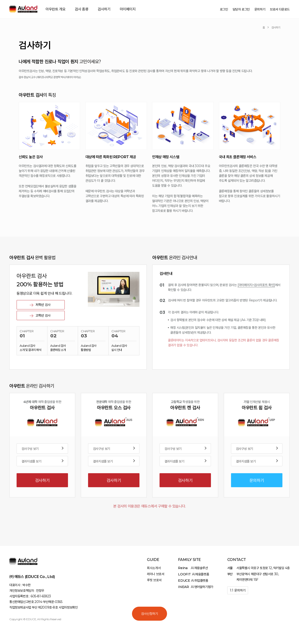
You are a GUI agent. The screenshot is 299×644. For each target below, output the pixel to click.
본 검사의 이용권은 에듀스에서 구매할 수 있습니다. (149, 508)
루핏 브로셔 (154, 580)
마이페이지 (128, 9)
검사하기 (104, 9)
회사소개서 (154, 568)
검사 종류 (82, 9)
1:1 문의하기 (238, 590)
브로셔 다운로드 (280, 9)
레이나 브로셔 (155, 574)
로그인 (224, 9)
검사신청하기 (149, 614)
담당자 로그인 (241, 9)
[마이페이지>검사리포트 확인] (256, 287)
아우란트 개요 (55, 9)
